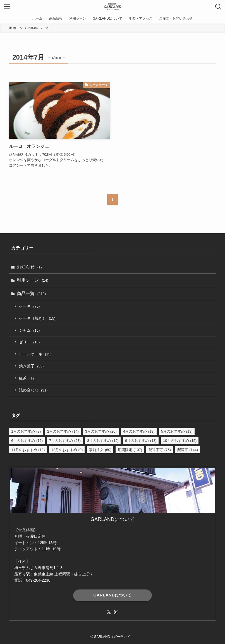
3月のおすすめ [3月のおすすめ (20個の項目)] (101, 431)
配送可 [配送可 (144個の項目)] (188, 450)
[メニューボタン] (7, 7)
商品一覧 (31, 293)
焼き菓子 (31, 366)
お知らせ (29, 267)
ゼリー (29, 342)
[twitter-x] (109, 612)
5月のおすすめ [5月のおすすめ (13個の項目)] (177, 431)
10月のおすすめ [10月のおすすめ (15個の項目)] (180, 441)
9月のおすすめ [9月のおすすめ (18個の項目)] (141, 441)
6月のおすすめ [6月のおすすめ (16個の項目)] (27, 441)
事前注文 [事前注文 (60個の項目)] (100, 450)
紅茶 (26, 378)
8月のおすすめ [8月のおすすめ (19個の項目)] (103, 441)
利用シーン (33, 280)
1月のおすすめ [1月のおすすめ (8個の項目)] (26, 431)
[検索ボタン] (218, 7)
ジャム (29, 330)
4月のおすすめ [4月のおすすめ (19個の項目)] (139, 431)
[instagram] (116, 612)
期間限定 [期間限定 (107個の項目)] (130, 450)
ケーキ (29, 306)
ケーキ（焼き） (37, 318)
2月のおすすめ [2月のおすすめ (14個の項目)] (63, 431)
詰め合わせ (33, 390)
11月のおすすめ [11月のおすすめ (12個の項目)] (28, 450)
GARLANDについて (113, 595)
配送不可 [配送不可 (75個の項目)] (160, 450)
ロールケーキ (35, 354)
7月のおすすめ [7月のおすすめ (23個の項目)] (65, 441)
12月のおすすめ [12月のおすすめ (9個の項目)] (67, 450)
